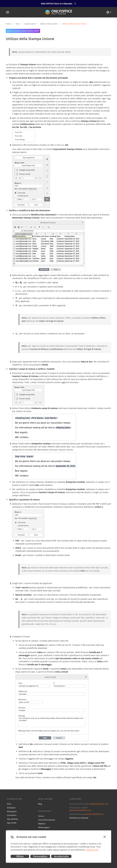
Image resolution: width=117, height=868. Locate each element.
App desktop (12, 819)
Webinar (42, 824)
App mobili (12, 823)
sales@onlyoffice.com (99, 804)
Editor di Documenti (49, 24)
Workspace (12, 811)
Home (8, 24)
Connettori (12, 815)
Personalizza (40, 856)
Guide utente (30, 24)
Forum (41, 816)
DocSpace (11, 808)
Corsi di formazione (47, 820)
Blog (40, 804)
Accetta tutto (61, 856)
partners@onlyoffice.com (80, 810)
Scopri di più (92, 850)
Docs (18, 24)
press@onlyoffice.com (94, 814)
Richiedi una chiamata (79, 818)
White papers (44, 827)
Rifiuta (20, 856)
